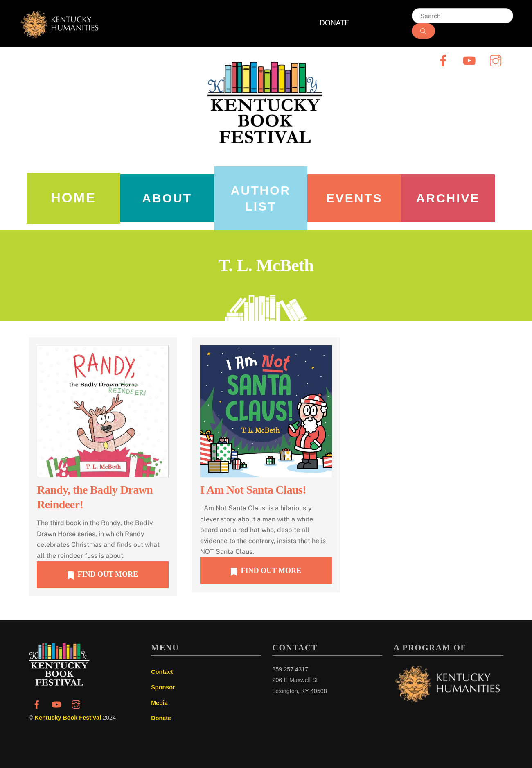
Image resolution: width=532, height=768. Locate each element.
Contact (162, 672)
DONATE (335, 23)
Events (354, 198)
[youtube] (471, 60)
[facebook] (445, 60)
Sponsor (163, 687)
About (167, 198)
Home (73, 198)
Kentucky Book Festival (68, 718)
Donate (161, 718)
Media (159, 703)
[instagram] (497, 60)
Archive (448, 198)
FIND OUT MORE (103, 575)
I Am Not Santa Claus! (253, 490)
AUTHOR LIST (261, 198)
